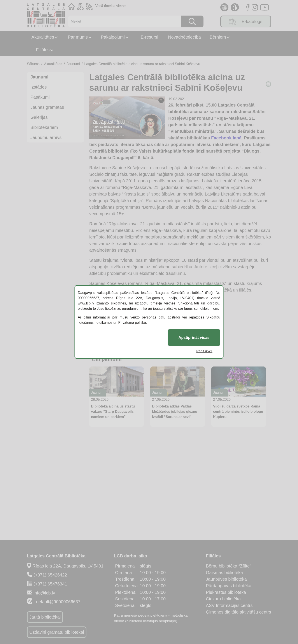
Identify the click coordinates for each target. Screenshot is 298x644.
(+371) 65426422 (50, 575)
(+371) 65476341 (50, 584)
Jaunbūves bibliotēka (226, 579)
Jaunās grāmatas (47, 107)
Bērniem (218, 37)
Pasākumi (40, 97)
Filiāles (43, 50)
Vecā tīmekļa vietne (111, 6)
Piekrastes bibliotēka (226, 592)
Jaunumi (73, 64)
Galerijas (39, 117)
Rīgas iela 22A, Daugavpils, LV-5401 (68, 566)
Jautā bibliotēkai (45, 617)
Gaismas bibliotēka (224, 573)
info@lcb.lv (44, 593)
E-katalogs (246, 21)
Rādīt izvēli (204, 351)
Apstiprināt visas (194, 338)
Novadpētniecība (184, 37)
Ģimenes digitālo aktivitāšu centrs (238, 612)
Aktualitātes (43, 37)
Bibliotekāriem (44, 127)
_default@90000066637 (57, 602)
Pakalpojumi (113, 37)
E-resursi (149, 37)
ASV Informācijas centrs (229, 605)
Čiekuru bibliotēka (223, 599)
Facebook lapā (226, 138)
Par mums (78, 37)
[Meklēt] (122, 21)
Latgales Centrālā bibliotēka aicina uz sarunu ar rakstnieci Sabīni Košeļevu (142, 64)
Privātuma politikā (132, 323)
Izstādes (39, 87)
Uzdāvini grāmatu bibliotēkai (57, 632)
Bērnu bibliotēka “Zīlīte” (229, 566)
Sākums (33, 64)
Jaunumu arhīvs (46, 137)
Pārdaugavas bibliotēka (229, 586)
